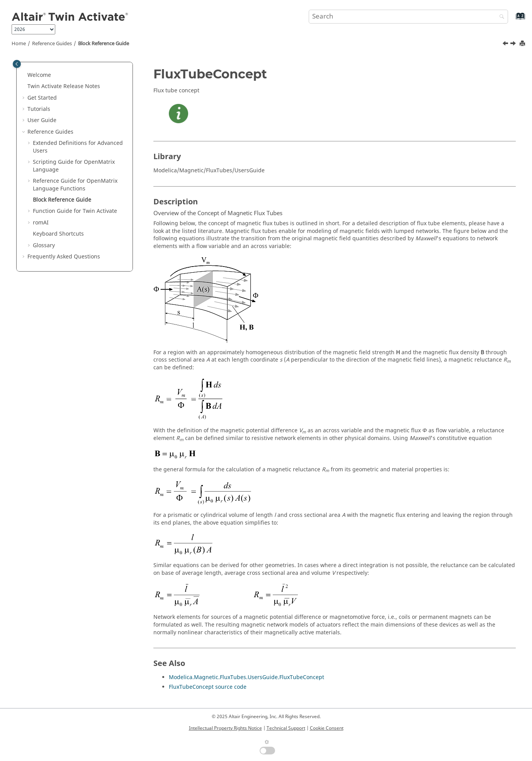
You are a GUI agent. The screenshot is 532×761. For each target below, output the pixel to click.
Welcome (39, 75)
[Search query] (408, 17)
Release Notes (64, 86)
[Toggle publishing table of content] (17, 64)
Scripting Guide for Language (74, 166)
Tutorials (39, 109)
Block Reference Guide (104, 44)
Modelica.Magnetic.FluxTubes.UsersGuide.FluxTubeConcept (246, 677)
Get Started (42, 98)
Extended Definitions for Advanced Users (78, 147)
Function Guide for (75, 211)
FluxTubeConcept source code (208, 687)
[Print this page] (523, 44)
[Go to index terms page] (512, 20)
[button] (24, 75)
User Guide (42, 120)
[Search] (500, 17)
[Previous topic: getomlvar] (506, 44)
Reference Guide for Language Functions (75, 185)
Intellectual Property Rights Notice (225, 728)
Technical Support (286, 728)
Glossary (44, 245)
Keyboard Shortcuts (58, 234)
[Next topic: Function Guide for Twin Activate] (514, 44)
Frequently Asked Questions (64, 257)
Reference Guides (52, 44)
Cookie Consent (327, 728)
